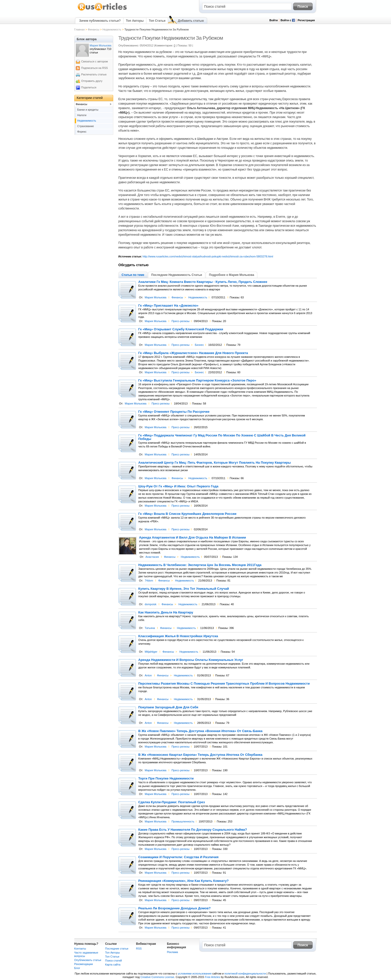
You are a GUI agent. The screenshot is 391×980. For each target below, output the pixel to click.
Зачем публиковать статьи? (100, 21)
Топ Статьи (157, 21)
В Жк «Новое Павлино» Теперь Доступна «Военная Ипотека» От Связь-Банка (200, 731)
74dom (149, 581)
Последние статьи (117, 949)
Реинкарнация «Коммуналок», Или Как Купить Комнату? (184, 881)
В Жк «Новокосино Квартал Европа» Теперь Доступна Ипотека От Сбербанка (200, 755)
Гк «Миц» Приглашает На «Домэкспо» (168, 306)
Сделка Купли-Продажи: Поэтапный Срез (172, 802)
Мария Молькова (155, 297)
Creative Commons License (157, 977)
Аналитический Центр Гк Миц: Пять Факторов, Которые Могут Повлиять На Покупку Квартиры (215, 463)
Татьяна (150, 628)
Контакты (80, 949)
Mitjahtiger (151, 652)
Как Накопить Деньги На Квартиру (166, 612)
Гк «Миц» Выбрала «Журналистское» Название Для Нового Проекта (193, 353)
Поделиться (89, 87)
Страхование (86, 126)
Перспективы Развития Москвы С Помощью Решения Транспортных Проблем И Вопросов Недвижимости (224, 684)
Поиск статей (114, 961)
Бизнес (199, 345)
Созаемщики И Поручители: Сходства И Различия (179, 857)
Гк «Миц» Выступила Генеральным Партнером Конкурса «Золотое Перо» (197, 381)
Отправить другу (92, 81)
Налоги (82, 115)
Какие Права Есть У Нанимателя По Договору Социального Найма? (193, 830)
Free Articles (213, 977)
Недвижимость (112, 29)
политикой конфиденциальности (245, 974)
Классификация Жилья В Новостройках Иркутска (178, 636)
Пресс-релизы (181, 321)
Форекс (82, 132)
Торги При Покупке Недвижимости (166, 779)
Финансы (94, 29)
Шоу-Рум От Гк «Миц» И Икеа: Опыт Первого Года (178, 486)
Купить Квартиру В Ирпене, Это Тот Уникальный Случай (184, 589)
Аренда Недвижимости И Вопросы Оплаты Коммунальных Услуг (191, 660)
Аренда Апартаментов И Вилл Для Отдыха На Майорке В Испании (193, 538)
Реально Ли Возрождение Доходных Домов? (175, 908)
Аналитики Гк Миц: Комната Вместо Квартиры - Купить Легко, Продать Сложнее (203, 282)
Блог (77, 968)
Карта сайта (113, 965)
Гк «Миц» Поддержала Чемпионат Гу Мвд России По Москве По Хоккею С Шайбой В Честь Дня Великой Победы (222, 437)
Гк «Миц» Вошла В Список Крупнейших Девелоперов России (188, 514)
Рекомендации (84, 964)
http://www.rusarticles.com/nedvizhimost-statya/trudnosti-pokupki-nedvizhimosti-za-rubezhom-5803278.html (208, 256)
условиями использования (195, 974)
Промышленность (183, 821)
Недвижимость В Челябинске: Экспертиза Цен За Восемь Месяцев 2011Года (200, 565)
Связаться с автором (95, 61)
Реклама (173, 952)
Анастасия (152, 557)
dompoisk (150, 604)
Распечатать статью (94, 74)
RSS (139, 949)
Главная (80, 29)
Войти (274, 20)
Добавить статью (191, 21)
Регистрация (306, 20)
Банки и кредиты (88, 110)
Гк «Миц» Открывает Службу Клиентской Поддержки (181, 329)
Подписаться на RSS (95, 68)
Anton (148, 675)
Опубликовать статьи (88, 960)
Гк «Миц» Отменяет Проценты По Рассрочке (174, 412)
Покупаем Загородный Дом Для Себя (168, 707)
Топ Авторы (135, 21)
